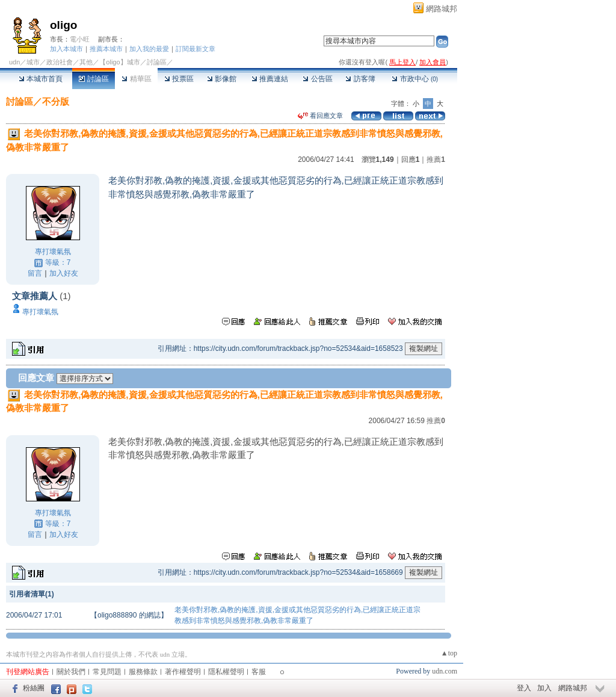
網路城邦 (442, 9)
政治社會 (60, 62)
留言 (35, 273)
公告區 (317, 79)
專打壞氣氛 (53, 252)
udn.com (445, 671)
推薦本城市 (106, 49)
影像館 (222, 79)
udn (14, 62)
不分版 (56, 101)
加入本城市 (66, 49)
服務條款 (143, 672)
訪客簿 (360, 79)
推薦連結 (270, 79)
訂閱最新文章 (196, 49)
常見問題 (107, 672)
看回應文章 (320, 116)
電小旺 (80, 39)
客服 (259, 672)
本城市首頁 (41, 79)
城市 (33, 62)
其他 (86, 62)
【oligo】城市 (119, 62)
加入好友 (64, 273)
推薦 (436, 160)
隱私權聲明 (226, 672)
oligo (63, 25)
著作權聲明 (183, 672)
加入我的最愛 (149, 49)
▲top (449, 653)
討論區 (94, 79)
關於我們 (71, 672)
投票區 (179, 79)
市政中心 (415, 79)
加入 (544, 688)
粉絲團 (34, 688)
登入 (524, 688)
